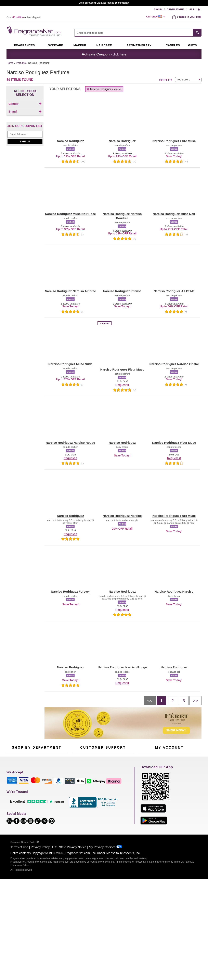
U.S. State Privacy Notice (69, 929)
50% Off (32, 789)
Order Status (176, 9)
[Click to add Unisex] (25, 115)
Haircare (104, 45)
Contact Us (78, 795)
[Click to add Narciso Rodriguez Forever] (24, 201)
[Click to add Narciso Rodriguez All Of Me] (24, 168)
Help (192, 9)
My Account (145, 789)
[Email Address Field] (25, 234)
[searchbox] (134, 33)
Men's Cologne (14, 805)
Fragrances (24, 45)
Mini (51, 814)
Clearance (34, 821)
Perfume (21, 63)
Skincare (56, 45)
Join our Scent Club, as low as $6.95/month (104, 3)
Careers (120, 815)
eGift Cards (79, 808)
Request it (122, 385)
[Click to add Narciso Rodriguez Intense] (24, 208)
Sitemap (120, 799)
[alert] (156, 17)
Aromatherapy (36, 808)
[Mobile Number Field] (126, 762)
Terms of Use (19, 929)
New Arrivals (56, 808)
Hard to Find (56, 821)
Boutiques (11, 818)
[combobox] (138, 33)
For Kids (54, 789)
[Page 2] (173, 701)
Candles (54, 802)
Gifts (192, 45)
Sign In (158, 9)
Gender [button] (25, 104)
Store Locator (102, 822)
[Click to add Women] (25, 119)
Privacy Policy (40, 929)
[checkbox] (25, 111)
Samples (33, 795)
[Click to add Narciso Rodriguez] (24, 163)
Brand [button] (25, 127)
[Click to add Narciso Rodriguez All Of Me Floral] (24, 175)
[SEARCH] (197, 33)
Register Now (146, 795)
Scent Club (34, 827)
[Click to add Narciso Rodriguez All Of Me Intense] (24, 181)
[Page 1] (161, 701)
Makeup (80, 45)
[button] (25, 142)
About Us (77, 802)
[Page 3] (184, 701)
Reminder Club (169, 795)
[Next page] (195, 701)
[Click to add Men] (25, 111)
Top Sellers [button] (183, 80)
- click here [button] (104, 54)
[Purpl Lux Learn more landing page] (169, 808)
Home (10, 63)
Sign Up (25, 242)
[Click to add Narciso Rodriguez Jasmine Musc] (24, 214)
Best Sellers (35, 814)
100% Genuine (103, 815)
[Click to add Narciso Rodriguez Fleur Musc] (24, 194)
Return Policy (102, 789)
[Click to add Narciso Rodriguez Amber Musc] (24, 188)
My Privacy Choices (102, 929)
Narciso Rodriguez (104, 89)
